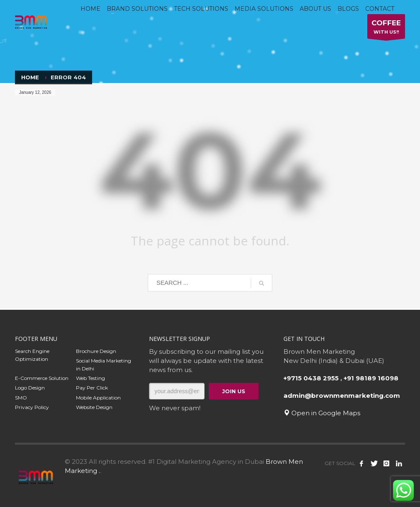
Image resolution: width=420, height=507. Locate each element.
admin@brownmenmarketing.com (342, 396)
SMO (21, 398)
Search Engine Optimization (32, 355)
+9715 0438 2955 (311, 378)
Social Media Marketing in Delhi (104, 365)
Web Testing (90, 378)
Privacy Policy (32, 407)
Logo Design (30, 388)
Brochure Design (96, 351)
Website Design (94, 407)
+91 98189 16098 (371, 378)
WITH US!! (386, 28)
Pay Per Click (92, 388)
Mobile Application (98, 398)
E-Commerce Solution (42, 378)
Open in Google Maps (322, 413)
